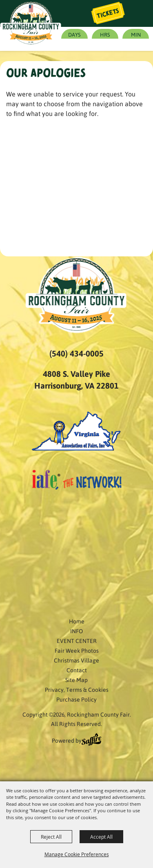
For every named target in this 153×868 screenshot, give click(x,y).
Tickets (108, 13)
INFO (76, 631)
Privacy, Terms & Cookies (77, 689)
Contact (77, 670)
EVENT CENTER (77, 641)
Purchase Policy (76, 699)
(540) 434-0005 (76, 353)
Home (77, 621)
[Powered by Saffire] (91, 740)
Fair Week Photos (77, 650)
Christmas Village (76, 660)
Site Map (76, 680)
